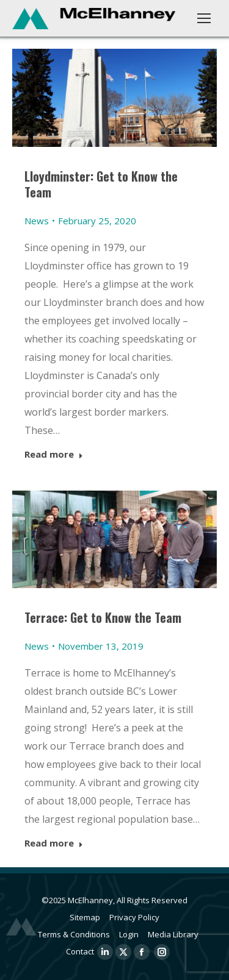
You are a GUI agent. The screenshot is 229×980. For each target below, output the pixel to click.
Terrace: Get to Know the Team (103, 617)
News (37, 221)
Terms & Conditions (74, 934)
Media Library (173, 934)
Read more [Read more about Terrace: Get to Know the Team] (54, 843)
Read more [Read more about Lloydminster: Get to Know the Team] (54, 454)
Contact (80, 951)
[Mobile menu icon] (204, 18)
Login (129, 934)
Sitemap (85, 917)
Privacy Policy (134, 917)
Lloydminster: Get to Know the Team (101, 184)
